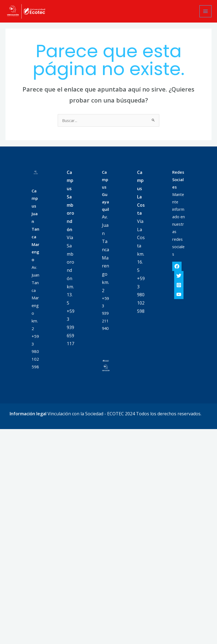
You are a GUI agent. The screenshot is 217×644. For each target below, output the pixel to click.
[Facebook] (177, 266)
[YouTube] (179, 294)
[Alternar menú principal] (205, 11)
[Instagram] (179, 285)
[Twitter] (179, 276)
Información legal (28, 414)
